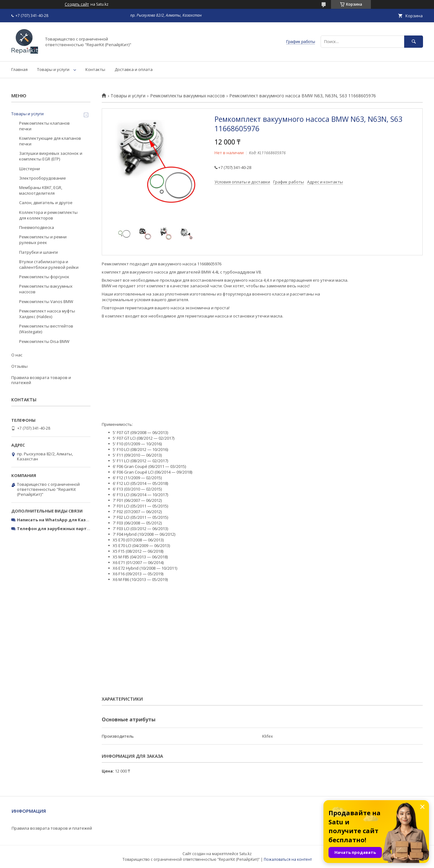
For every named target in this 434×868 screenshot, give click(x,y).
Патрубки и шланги (38, 252)
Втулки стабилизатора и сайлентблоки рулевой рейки (49, 264)
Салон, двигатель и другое (46, 203)
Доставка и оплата (134, 69)
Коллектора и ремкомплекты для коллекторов (48, 215)
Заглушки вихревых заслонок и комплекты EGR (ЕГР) (51, 156)
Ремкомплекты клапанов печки (44, 126)
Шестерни (30, 169)
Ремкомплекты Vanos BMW (46, 301)
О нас (17, 355)
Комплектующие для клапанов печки (50, 141)
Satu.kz (245, 854)
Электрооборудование (43, 178)
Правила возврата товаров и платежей (41, 380)
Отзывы (19, 366)
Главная (19, 69)
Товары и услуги (53, 69)
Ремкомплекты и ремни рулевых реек (43, 240)
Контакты (95, 69)
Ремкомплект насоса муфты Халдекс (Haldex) (47, 314)
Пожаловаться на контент (288, 859)
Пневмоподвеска (37, 227)
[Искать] (414, 42)
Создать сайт (77, 4)
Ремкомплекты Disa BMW (44, 341)
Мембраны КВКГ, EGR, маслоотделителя (41, 190)
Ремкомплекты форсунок (44, 277)
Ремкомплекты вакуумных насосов (187, 96)
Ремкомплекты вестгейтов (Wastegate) (46, 329)
